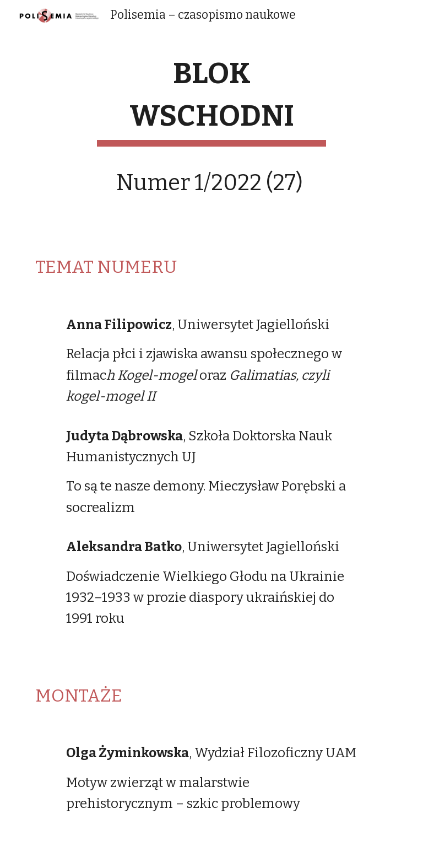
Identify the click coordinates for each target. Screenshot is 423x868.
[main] (211, 136)
